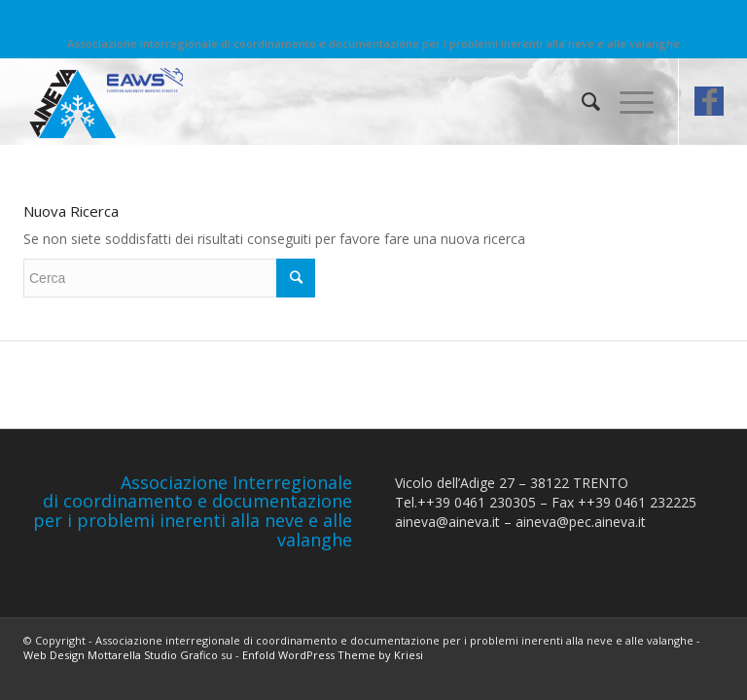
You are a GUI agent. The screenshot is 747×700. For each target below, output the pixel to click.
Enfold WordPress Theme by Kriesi (333, 655)
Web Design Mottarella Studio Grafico (121, 655)
